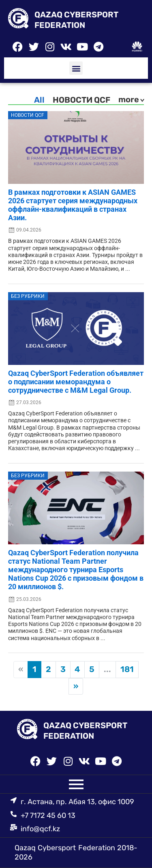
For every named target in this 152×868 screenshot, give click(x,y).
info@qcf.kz (40, 829)
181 (127, 669)
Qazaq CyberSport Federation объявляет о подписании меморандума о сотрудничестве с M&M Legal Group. (76, 382)
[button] (76, 68)
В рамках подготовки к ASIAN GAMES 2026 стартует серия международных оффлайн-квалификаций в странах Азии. (73, 205)
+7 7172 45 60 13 (48, 815)
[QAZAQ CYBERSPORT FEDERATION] (18, 20)
